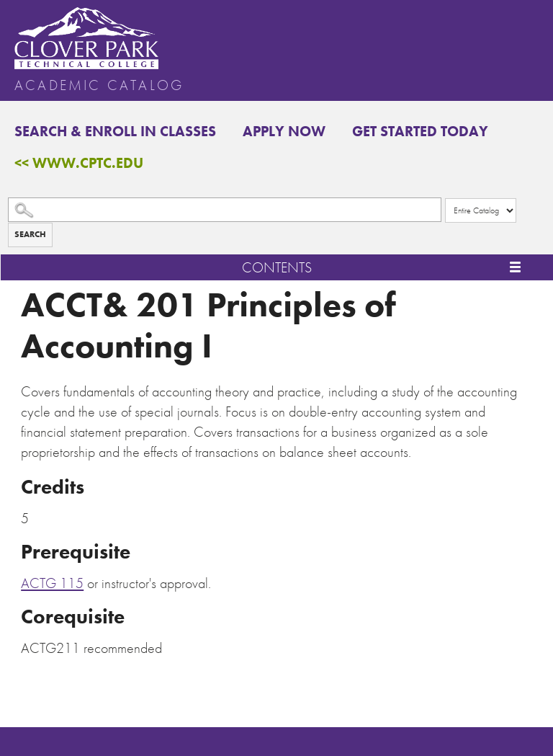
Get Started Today (420, 131)
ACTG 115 (52, 583)
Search (30, 234)
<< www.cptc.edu (79, 163)
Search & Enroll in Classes (115, 131)
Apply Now (284, 131)
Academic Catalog (99, 85)
